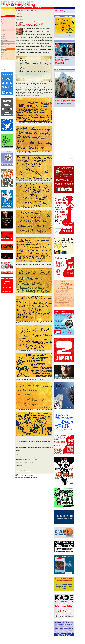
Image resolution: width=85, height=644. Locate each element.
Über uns (4, 55)
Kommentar (4, 32)
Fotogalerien (4, 40)
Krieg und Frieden (6, 30)
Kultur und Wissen (6, 45)
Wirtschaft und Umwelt (7, 26)
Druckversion (19, 17)
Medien (3, 36)
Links (3, 53)
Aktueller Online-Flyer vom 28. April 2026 (25, 10)
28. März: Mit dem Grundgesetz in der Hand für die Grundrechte (65, 101)
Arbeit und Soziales (6, 24)
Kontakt (3, 57)
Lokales (3, 20)
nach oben (28, 471)
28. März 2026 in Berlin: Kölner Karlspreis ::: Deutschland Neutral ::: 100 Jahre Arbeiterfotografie (64, 60)
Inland (3, 22)
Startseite (18, 471)
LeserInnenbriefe (6, 51)
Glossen (3, 34)
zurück (17, 13)
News (3, 18)
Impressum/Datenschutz (7, 59)
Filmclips (4, 38)
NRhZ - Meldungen (60, 11)
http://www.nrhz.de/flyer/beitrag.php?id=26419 (27, 459)
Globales (4, 28)
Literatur (3, 47)
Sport (3, 42)
